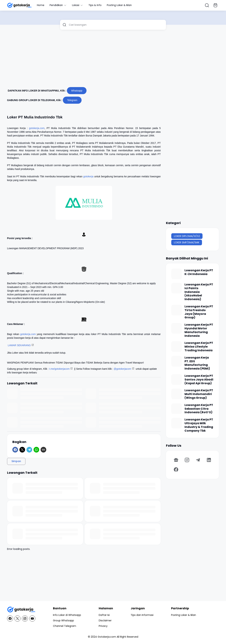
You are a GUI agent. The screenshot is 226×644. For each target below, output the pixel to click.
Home (41, 5)
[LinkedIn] (209, 460)
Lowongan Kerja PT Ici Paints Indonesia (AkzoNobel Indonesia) (199, 292)
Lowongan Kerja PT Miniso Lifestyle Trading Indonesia (199, 347)
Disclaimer (105, 620)
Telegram (72, 100)
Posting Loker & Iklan (119, 5)
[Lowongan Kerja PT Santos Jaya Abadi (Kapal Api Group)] (177, 379)
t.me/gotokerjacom (59, 369)
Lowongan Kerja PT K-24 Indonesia (199, 272)
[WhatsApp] (36, 450)
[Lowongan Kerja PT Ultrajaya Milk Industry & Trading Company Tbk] (177, 423)
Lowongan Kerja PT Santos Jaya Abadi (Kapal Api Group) (199, 380)
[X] (22, 450)
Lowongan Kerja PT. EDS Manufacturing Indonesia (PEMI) (197, 363)
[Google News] (176, 460)
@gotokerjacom (122, 369)
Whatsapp (77, 91)
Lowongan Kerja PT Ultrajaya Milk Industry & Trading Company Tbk (199, 425)
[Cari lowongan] (116, 25)
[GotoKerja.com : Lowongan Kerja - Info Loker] (21, 610)
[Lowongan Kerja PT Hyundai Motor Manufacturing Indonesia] (177, 328)
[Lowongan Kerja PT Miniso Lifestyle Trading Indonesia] (177, 347)
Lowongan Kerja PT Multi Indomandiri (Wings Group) (199, 394)
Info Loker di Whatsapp (67, 615)
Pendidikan (58, 5)
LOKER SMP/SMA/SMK (187, 242)
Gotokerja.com (107, 637)
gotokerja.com (37, 128)
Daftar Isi (104, 615)
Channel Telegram (65, 626)
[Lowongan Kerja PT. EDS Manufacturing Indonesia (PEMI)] (177, 361)
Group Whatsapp (63, 620)
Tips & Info (95, 5)
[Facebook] (15, 450)
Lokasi (78, 5)
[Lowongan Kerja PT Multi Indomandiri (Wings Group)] (177, 394)
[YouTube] (32, 619)
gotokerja (88, 176)
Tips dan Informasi (142, 615)
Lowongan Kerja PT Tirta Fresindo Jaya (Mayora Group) (199, 312)
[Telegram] (29, 450)
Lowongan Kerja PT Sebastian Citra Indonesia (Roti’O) (199, 409)
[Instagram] (187, 460)
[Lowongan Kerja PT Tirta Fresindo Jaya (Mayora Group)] (177, 310)
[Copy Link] (43, 450)
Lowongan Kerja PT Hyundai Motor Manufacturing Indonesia (199, 330)
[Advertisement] (113, 60)
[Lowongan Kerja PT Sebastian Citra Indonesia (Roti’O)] (177, 409)
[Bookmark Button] (215, 5)
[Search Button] (207, 5)
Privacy (103, 626)
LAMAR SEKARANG (19, 345)
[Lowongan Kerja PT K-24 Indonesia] (177, 274)
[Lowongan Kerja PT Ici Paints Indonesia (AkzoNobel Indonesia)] (177, 288)
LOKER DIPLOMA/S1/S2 (187, 236)
